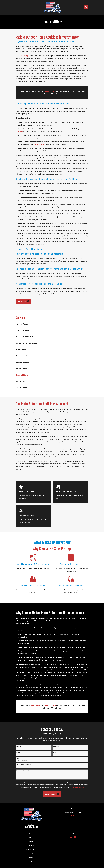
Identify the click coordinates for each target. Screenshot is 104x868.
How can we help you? (23, 771)
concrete (67, 129)
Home (31, 837)
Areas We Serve (31, 849)
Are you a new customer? (24, 765)
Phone (18, 752)
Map (73, 815)
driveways (26, 138)
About (31, 841)
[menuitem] (52, 324)
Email (55, 752)
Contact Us (23, 301)
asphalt (20, 131)
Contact (31, 861)
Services (31, 845)
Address (19, 759)
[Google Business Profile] (71, 837)
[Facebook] (75, 837)
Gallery (31, 853)
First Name (19, 746)
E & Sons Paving (23, 56)
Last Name (56, 746)
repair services (40, 144)
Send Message (52, 794)
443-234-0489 (31, 827)
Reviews (31, 857)
